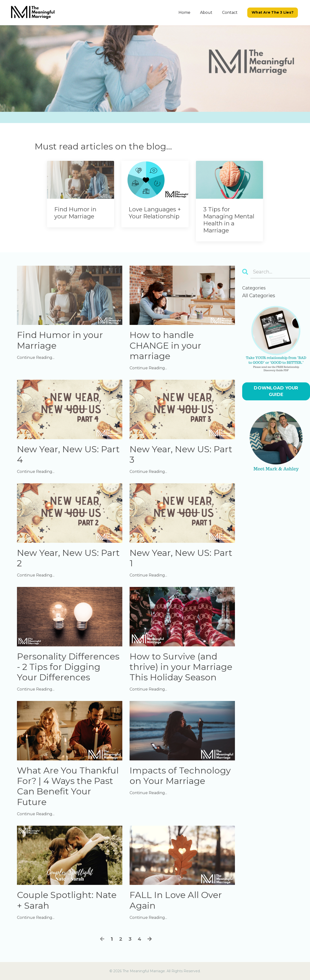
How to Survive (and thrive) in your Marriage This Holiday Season (181, 667)
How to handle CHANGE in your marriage (165, 345)
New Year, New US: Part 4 (68, 454)
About (206, 13)
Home (184, 13)
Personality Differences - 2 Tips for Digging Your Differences (68, 667)
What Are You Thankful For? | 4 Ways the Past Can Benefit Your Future (68, 786)
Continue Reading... (36, 358)
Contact (230, 13)
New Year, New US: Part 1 (181, 558)
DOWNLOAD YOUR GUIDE (276, 391)
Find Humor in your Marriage (60, 340)
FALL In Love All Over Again (176, 900)
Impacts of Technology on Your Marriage (180, 776)
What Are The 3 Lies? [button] (273, 12)
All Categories (259, 296)
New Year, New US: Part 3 (181, 454)
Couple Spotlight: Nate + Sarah (67, 900)
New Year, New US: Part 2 (68, 558)
